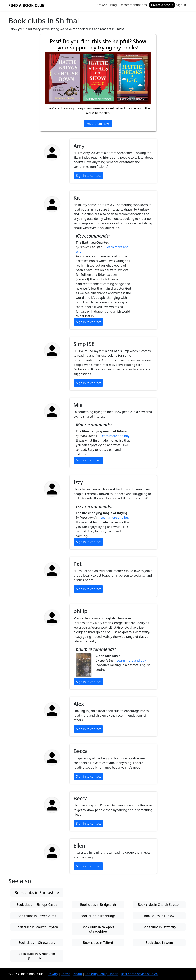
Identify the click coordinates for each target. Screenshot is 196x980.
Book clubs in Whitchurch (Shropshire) (37, 956)
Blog (114, 5)
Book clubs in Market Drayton (37, 927)
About (78, 974)
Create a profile (162, 5)
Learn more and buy (115, 436)
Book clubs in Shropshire (37, 892)
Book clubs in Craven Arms (37, 916)
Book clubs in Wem (159, 943)
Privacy (53, 974)
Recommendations (133, 5)
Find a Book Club (27, 5)
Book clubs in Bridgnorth (98, 905)
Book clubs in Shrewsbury (37, 943)
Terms (66, 974)
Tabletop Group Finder (101, 974)
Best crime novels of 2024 (139, 974)
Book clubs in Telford (98, 943)
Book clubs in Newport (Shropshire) (98, 929)
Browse (102, 5)
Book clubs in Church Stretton (159, 905)
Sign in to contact (88, 176)
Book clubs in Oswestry (159, 927)
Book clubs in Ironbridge (98, 916)
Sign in (181, 5)
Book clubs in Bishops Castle (37, 905)
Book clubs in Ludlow (159, 916)
